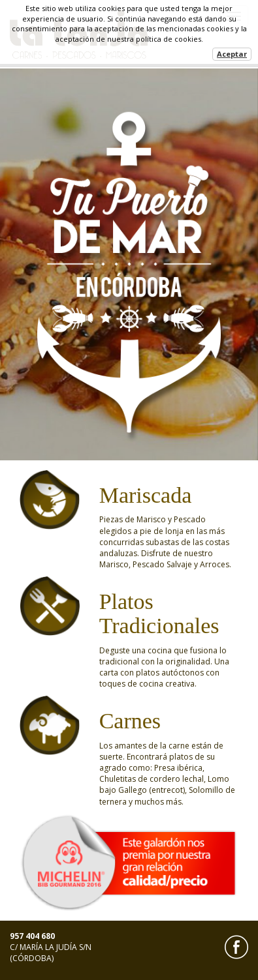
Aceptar (232, 54)
